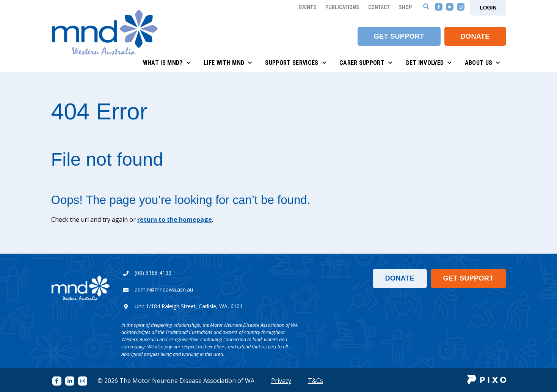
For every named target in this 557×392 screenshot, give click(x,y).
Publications (342, 7)
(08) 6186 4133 (153, 273)
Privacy (281, 381)
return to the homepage (175, 220)
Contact (379, 7)
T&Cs (315, 381)
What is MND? (167, 63)
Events (307, 7)
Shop (405, 7)
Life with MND (228, 63)
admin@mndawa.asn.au (164, 289)
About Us (483, 63)
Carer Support (366, 63)
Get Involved (428, 63)
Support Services (296, 63)
